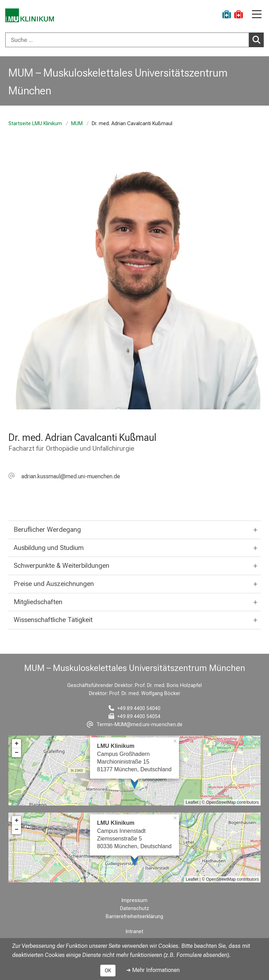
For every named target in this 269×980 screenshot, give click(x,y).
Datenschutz (135, 909)
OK (108, 971)
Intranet (134, 932)
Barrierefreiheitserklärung (134, 917)
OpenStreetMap (221, 802)
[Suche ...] (127, 40)
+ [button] (17, 744)
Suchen (258, 40)
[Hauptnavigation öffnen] (257, 15)
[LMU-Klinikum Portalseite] (30, 16)
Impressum (134, 900)
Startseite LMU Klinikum (35, 124)
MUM (77, 124)
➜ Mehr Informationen (153, 970)
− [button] (17, 753)
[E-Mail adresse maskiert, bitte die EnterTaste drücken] (64, 476)
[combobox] (134, 40)
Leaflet (192, 802)
